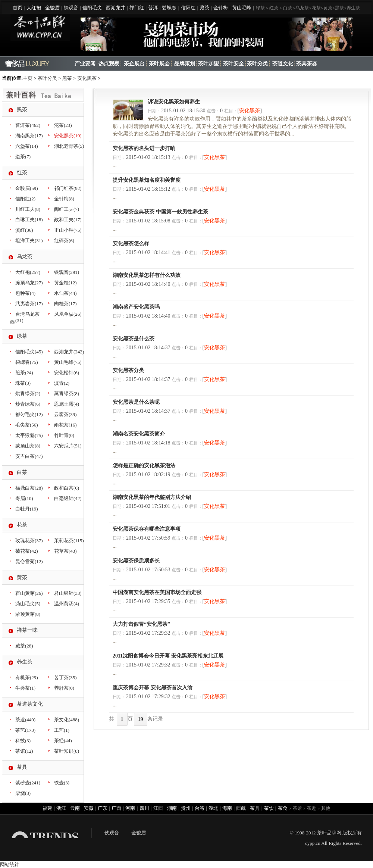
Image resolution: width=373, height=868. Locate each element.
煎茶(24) (24, 373)
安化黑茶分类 (128, 370)
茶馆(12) (24, 751)
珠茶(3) (23, 383)
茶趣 (311, 808)
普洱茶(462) (28, 125)
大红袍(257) (28, 272)
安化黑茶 (87, 78)
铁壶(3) (62, 783)
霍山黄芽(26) (29, 593)
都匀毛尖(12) (29, 414)
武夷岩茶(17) (29, 304)
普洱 (153, 8)
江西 (158, 808)
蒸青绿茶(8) (67, 394)
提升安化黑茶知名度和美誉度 (147, 180)
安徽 (89, 808)
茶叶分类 (257, 64)
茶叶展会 (159, 64)
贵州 (186, 808)
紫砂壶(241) (28, 783)
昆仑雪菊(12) (29, 561)
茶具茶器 (307, 64)
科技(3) (23, 741)
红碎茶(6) (64, 241)
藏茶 (204, 8)
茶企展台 (134, 64)
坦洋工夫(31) (29, 241)
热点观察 (109, 64)
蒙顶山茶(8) (28, 446)
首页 (18, 8)
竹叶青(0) (64, 435)
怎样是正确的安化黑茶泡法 (144, 466)
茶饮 (269, 808)
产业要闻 (85, 64)
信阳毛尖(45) (29, 352)
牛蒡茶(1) (25, 688)
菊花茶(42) (27, 551)
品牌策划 (185, 64)
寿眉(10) (24, 498)
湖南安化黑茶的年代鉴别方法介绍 (152, 497)
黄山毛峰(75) (68, 362)
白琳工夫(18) (29, 220)
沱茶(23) (63, 125)
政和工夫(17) (68, 220)
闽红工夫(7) (67, 209)
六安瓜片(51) (68, 446)
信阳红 (188, 8)
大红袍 (34, 8)
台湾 (200, 808)
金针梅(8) (64, 199)
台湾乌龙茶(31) (27, 317)
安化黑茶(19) (68, 136)
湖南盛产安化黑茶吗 (136, 307)
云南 (75, 808)
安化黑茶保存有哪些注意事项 (147, 529)
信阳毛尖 (92, 8)
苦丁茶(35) (65, 677)
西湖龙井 (116, 8)
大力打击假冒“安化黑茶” (141, 624)
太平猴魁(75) (29, 435)
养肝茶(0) (64, 688)
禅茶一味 (27, 630)
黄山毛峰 (242, 8)
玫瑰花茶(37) (29, 541)
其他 (326, 808)
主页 (28, 78)
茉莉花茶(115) (69, 541)
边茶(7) (23, 157)
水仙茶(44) (65, 293)
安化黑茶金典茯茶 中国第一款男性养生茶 (160, 212)
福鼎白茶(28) (29, 488)
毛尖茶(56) (27, 425)
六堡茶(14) (27, 146)
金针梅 (221, 8)
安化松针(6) (67, 373)
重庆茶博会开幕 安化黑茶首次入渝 (153, 688)
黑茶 (339, 8)
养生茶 (353, 8)
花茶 (316, 8)
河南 (130, 808)
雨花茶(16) (65, 425)
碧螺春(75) (27, 362)
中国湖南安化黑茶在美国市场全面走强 (157, 592)
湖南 (172, 808)
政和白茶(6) (67, 488)
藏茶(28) (24, 646)
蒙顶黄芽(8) (28, 614)
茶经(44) (63, 741)
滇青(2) (62, 383)
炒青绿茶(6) (28, 404)
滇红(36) (24, 230)
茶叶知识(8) (67, 751)
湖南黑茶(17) (29, 136)
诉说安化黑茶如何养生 (174, 102)
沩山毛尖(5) (28, 604)
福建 (47, 808)
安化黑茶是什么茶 (134, 339)
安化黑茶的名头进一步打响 (144, 148)
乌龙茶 (302, 8)
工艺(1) (62, 730)
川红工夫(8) (28, 209)
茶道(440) (25, 720)
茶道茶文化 (30, 704)
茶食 (283, 808)
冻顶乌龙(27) (29, 283)
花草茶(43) (65, 551)
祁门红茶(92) (68, 188)
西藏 (241, 808)
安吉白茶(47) (29, 456)
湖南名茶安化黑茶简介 (139, 434)
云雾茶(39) (65, 414)
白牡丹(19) (27, 509)
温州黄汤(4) (67, 604)
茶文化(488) (67, 720)
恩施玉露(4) (67, 404)
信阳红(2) (25, 199)
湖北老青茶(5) (69, 146)
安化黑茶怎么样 (131, 243)
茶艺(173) (25, 730)
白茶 (288, 8)
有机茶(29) (27, 677)
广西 (116, 808)
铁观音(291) (67, 272)
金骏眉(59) (27, 188)
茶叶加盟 (209, 64)
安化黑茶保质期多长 (136, 561)
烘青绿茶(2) (28, 394)
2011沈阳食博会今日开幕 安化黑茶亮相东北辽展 (168, 656)
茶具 (22, 767)
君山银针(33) (68, 593)
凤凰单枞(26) (68, 314)
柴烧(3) (23, 793)
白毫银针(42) (68, 498)
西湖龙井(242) (69, 352)
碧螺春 (169, 8)
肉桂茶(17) (65, 304)
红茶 (274, 8)
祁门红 (137, 8)
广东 (103, 808)
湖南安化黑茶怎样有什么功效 (147, 275)
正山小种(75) (68, 230)
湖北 (213, 808)
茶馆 (297, 808)
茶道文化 (283, 64)
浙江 (61, 808)
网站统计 (10, 864)
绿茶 (260, 8)
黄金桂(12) (65, 283)
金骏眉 (52, 8)
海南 (227, 808)
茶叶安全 (233, 64)
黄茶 (328, 8)
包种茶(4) (25, 293)
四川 (144, 808)
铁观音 (71, 8)
